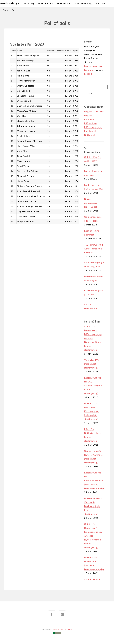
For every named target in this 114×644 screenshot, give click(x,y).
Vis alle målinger (92, 579)
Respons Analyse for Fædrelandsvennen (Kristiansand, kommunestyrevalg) (94, 480)
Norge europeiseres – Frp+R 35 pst (92, 203)
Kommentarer (64, 3)
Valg (6, 10)
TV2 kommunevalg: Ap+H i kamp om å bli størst (94, 249)
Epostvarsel (90, 131)
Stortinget (14, 3)
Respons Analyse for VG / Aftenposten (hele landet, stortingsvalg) (93, 385)
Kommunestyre (45, 3)
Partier (102, 3)
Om (13, 10)
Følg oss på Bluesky (94, 111)
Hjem (3, 3)
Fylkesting (29, 3)
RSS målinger (91, 123)
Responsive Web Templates (61, 629)
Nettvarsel (90, 135)
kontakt (88, 74)
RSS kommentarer (93, 127)
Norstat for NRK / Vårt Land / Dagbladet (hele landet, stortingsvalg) (93, 506)
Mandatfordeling (83, 3)
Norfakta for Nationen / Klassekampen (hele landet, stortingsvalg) (91, 411)
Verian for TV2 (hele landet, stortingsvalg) (92, 364)
